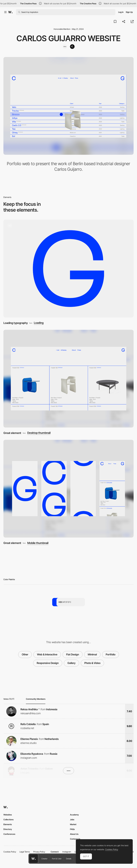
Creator (44, 859)
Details (69, 859)
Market (73, 824)
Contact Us (75, 839)
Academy (74, 815)
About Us (74, 834)
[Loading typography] (68, 268)
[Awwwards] (10, 12)
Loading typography (16, 323)
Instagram (67, 852)
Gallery (71, 663)
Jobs (72, 819)
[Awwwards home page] (34, 859)
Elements (8, 824)
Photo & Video (92, 663)
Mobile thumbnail (38, 543)
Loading (39, 323)
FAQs (72, 829)
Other (25, 654)
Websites (8, 815)
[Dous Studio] (65, 47)
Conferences (9, 834)
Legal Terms (25, 852)
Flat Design (73, 654)
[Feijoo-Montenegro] (72, 47)
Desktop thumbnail (39, 433)
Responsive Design (48, 663)
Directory (8, 829)
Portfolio (111, 654)
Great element (12, 433)
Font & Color (57, 859)
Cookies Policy (10, 852)
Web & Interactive (47, 654)
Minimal (92, 654)
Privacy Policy (39, 852)
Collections (8, 819)
